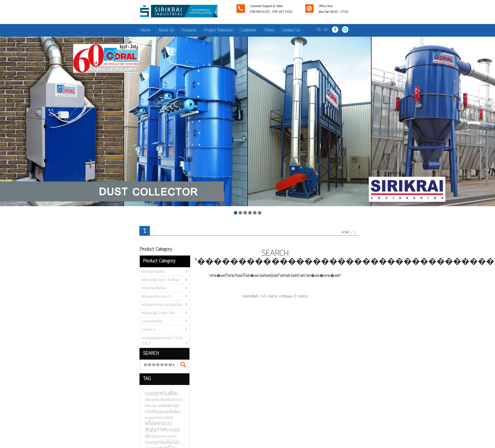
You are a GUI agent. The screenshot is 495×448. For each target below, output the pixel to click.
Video (269, 30)
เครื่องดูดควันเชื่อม (152, 272)
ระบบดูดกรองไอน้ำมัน (159, 441)
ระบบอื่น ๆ (147, 330)
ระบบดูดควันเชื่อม (158, 394)
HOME (347, 232)
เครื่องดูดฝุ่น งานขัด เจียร (157, 313)
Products (189, 30)
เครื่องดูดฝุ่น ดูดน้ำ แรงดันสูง (159, 280)
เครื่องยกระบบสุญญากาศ (155, 426)
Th (318, 30)
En (326, 30)
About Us (166, 30)
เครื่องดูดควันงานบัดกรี (155, 297)
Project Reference (219, 30)
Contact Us (291, 30)
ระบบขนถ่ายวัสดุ (151, 322)
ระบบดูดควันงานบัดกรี (156, 417)
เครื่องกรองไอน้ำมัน (152, 289)
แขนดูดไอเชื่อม (167, 412)
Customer (249, 30)
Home (146, 30)
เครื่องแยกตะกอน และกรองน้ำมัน (161, 305)
